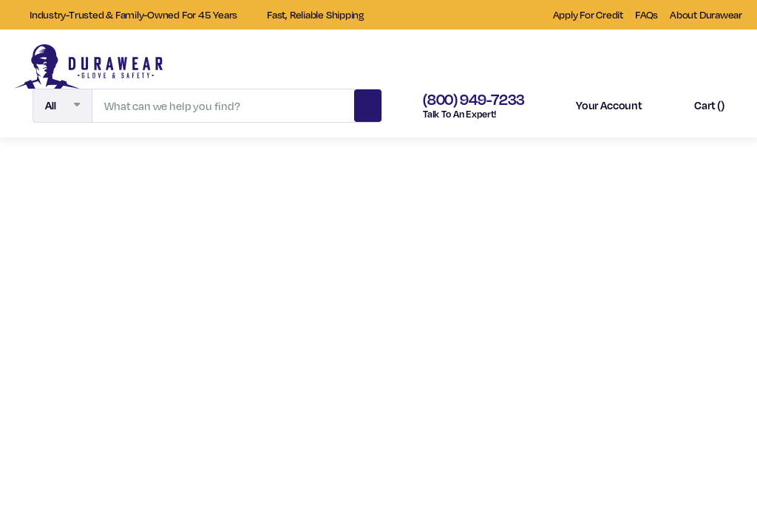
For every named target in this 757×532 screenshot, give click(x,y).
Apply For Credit (588, 14)
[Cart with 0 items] (696, 106)
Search (368, 103)
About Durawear (706, 14)
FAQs (646, 14)
